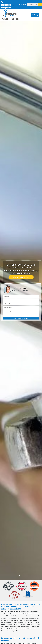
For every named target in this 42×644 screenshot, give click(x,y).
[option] (21, 322)
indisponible (6, 4)
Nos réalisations (21, 277)
